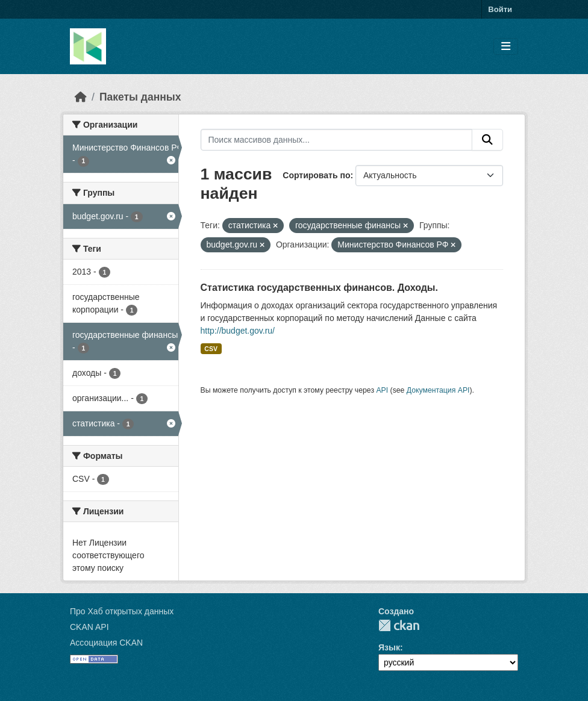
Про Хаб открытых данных (122, 611)
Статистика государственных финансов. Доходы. (319, 288)
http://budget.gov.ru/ (238, 331)
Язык (389, 647)
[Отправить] (487, 140)
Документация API (438, 390)
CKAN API (89, 627)
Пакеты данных (140, 97)
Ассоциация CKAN (106, 643)
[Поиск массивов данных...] (337, 140)
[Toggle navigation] (506, 47)
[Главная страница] (81, 97)
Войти (500, 9)
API (382, 390)
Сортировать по (316, 175)
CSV (211, 349)
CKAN (399, 625)
